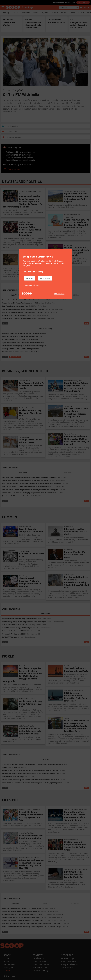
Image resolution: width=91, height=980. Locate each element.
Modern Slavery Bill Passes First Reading (16, 303)
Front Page (6, 13)
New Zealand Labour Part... (58, 300)
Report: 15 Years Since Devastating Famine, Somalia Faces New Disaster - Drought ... (31, 771)
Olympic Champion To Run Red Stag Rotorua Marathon (21, 917)
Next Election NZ (40, 967)
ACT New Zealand (57, 309)
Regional (45, 13)
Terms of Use (67, 967)
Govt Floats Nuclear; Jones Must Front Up (16, 306)
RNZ (61, 493)
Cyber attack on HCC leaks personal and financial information (23, 343)
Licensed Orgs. (68, 958)
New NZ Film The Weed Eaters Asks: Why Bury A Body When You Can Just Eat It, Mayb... (32, 927)
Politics (36, 13)
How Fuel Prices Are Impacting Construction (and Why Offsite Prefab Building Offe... (31, 490)
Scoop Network (39, 961)
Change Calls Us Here (10, 767)
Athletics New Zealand (55, 917)
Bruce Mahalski (36, 631)
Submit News (9, 964)
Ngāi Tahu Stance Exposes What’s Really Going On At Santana (23, 309)
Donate (7, 970)
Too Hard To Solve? (57, 22)
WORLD (8, 656)
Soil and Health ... (61, 481)
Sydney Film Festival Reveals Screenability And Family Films (23, 920)
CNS (26, 767)
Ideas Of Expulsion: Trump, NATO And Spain (17, 628)
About (6, 961)
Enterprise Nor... (60, 487)
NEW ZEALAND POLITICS (22, 182)
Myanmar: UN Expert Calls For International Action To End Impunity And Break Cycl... (31, 774)
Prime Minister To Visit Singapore (13, 315)
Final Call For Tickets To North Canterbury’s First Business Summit (25, 487)
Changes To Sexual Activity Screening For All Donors (79, 25)
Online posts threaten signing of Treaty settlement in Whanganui (24, 346)
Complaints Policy (40, 970)
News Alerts (15, 357)
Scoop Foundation (41, 964)
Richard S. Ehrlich (41, 625)
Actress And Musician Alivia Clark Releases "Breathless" (21, 911)
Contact (7, 958)
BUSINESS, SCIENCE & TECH (25, 371)
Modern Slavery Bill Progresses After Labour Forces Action (22, 300)
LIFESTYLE (11, 800)
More (86, 323)
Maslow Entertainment (57, 914)
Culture (81, 13)
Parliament (25, 13)
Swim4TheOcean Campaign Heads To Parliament (33, 25)
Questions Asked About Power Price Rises (17, 496)
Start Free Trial (83, 2)
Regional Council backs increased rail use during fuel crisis (22, 336)
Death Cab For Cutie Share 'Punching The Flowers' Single (22, 908)
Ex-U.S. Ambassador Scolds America (15, 625)
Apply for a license (69, 964)
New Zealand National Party (46, 303)
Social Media (38, 958)
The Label (51, 908)
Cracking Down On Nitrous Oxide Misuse (16, 318)
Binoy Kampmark (58, 622)
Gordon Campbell (31, 637)
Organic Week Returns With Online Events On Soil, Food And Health (25, 481)
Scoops (15, 13)
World (73, 13)
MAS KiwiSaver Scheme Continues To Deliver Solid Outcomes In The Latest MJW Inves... (32, 484)
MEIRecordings (53, 911)
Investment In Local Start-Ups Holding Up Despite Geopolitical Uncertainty (27, 493)
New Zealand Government (41, 315)
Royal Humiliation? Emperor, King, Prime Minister (19, 619)
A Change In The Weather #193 (13, 631)
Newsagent (9, 967)
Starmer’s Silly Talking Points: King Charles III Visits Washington (24, 622)
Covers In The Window (9, 24)
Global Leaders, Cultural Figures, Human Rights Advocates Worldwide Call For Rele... (31, 780)
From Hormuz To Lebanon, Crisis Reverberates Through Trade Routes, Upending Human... (33, 783)
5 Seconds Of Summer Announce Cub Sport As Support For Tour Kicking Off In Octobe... (32, 924)
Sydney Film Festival (58, 920)
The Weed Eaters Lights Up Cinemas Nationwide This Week (22, 914)
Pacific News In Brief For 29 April (13, 777)
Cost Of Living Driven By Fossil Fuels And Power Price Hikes (23, 312)
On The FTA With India (10, 637)
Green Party (54, 312)
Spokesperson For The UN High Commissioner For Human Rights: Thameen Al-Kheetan (32, 764)
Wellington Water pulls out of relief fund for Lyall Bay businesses (24, 333)
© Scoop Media (10, 976)
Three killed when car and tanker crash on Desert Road (21, 352)
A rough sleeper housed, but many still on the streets (20, 340)
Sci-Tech (64, 13)
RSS (5, 323)
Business (55, 13)
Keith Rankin (47, 619)
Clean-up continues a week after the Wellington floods (20, 349)
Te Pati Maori (42, 306)
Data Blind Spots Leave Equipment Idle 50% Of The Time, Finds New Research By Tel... (31, 477)
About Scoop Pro (69, 961)
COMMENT (10, 517)
